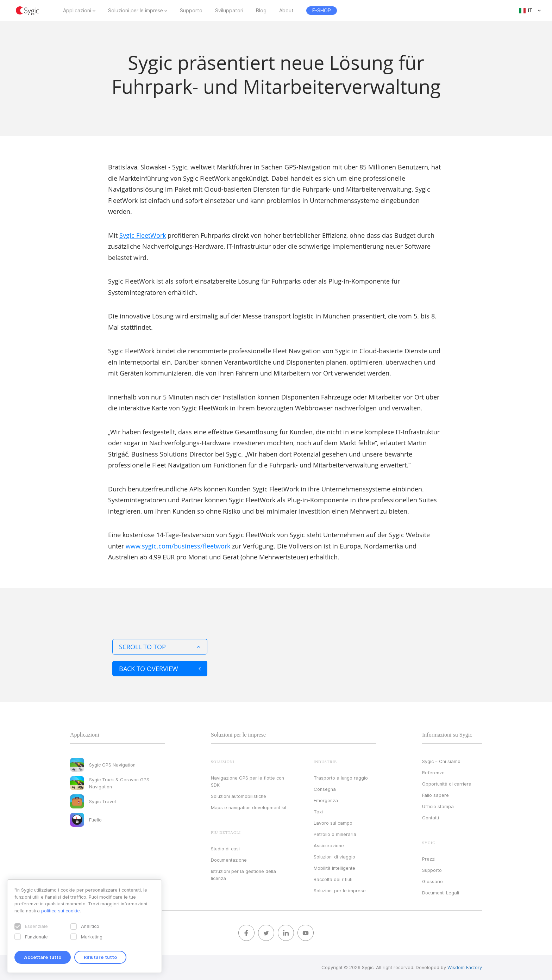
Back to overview (160, 669)
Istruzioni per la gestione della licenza (243, 875)
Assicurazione (329, 845)
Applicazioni (77, 11)
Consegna (325, 789)
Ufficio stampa (438, 806)
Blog (261, 11)
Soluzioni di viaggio (334, 857)
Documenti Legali (441, 893)
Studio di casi (225, 849)
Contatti (431, 818)
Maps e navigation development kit (249, 807)
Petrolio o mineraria (335, 834)
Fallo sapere (435, 795)
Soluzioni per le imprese (136, 11)
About (286, 11)
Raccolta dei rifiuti (333, 879)
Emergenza (326, 800)
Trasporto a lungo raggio (341, 778)
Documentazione (229, 860)
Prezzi (429, 859)
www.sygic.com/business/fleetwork (178, 546)
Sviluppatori (229, 11)
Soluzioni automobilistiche (239, 796)
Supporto (191, 11)
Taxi (318, 812)
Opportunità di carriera (447, 784)
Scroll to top (160, 647)
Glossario (432, 881)
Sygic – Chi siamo (441, 761)
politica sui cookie (61, 911)
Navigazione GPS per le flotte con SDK (247, 781)
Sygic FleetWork (143, 235)
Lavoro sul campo (333, 823)
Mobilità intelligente (334, 868)
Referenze (433, 773)
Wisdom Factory (465, 967)
